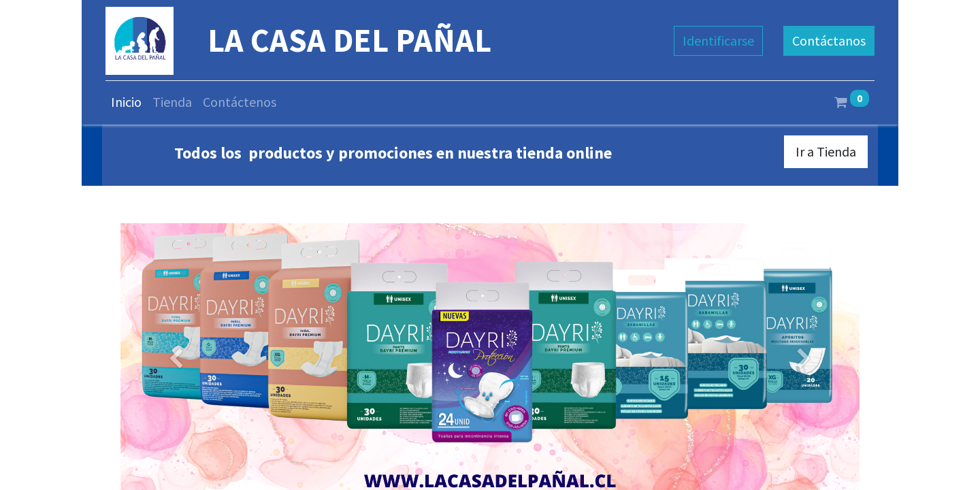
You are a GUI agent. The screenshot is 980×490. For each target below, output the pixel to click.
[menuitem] (126, 102)
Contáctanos (829, 40)
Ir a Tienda (826, 151)
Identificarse (718, 40)
